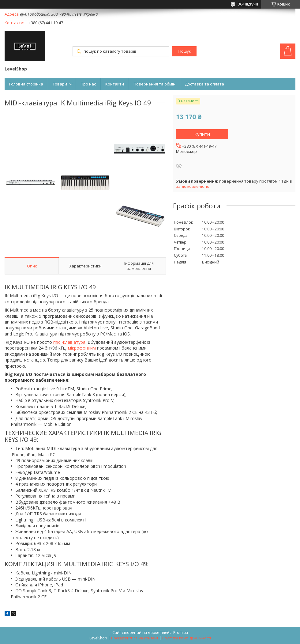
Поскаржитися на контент (135, 638)
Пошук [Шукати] (184, 51)
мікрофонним (82, 348)
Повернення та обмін (154, 84)
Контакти (115, 84)
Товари (60, 84)
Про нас (88, 84)
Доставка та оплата (204, 84)
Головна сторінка (26, 84)
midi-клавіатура (69, 342)
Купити (202, 134)
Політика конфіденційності (187, 638)
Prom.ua (181, 633)
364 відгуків (248, 4)
